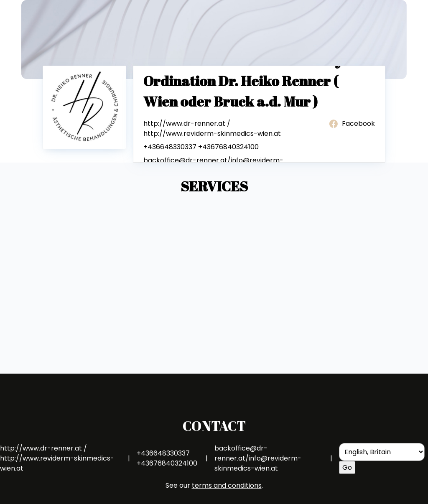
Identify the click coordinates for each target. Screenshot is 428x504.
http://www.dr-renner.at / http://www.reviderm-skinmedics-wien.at (212, 129)
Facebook (352, 124)
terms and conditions (227, 485)
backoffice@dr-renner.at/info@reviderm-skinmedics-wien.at (258, 458)
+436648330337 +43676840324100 (201, 147)
